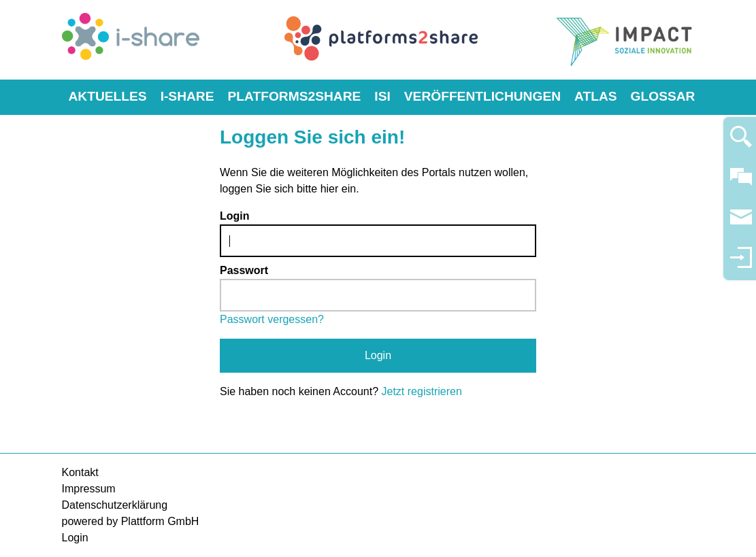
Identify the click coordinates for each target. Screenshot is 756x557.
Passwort (244, 270)
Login (235, 216)
